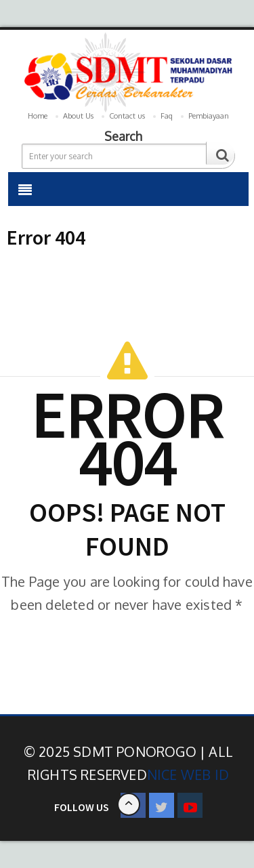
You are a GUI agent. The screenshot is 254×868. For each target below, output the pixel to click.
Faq (167, 116)
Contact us (127, 116)
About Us (78, 116)
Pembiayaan (209, 116)
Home (38, 116)
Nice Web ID (188, 774)
